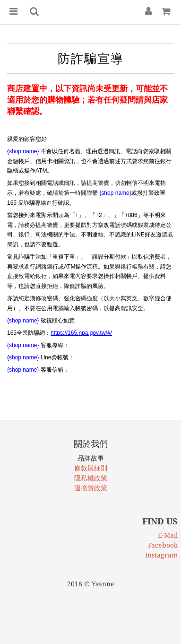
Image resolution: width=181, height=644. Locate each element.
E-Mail (168, 535)
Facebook (163, 545)
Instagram (161, 555)
